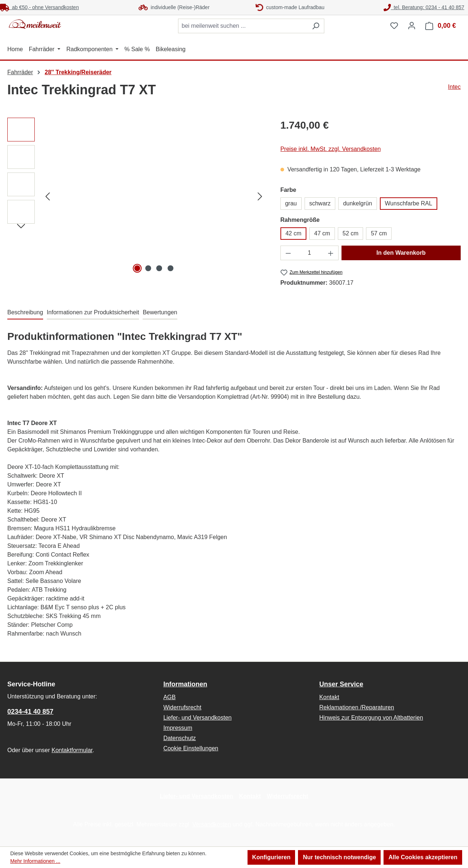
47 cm (322, 233)
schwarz (320, 203)
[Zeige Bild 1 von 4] (137, 268)
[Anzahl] (309, 253)
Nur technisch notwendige (339, 857)
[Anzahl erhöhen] (331, 253)
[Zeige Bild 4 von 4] (170, 268)
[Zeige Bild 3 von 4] (159, 268)
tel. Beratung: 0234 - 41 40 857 (424, 7)
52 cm (351, 233)
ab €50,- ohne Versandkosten (39, 7)
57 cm (379, 233)
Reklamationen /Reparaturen (357, 707)
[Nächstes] (260, 196)
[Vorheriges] (48, 196)
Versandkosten (212, 824)
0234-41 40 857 (30, 712)
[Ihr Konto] (412, 26)
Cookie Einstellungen (191, 748)
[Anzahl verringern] (288, 253)
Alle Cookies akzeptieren (423, 857)
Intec (454, 87)
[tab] (25, 313)
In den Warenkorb (401, 253)
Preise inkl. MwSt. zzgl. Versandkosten (331, 149)
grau (291, 203)
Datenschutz (180, 738)
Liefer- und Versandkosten (198, 718)
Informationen (185, 684)
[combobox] (243, 26)
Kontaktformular (72, 750)
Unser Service (341, 684)
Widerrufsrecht (182, 707)
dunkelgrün (357, 203)
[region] (137, 196)
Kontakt (329, 697)
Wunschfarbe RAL (409, 203)
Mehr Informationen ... (35, 861)
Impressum (178, 728)
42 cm (294, 233)
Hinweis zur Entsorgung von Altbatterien (371, 718)
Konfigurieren (271, 857)
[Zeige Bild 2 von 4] (148, 268)
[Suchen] (316, 26)
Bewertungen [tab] (160, 312)
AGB (170, 697)
